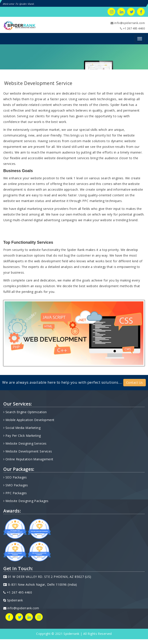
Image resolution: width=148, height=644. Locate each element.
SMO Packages (16, 485)
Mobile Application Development (29, 420)
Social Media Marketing (22, 428)
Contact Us (135, 382)
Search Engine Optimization (26, 412)
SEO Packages (16, 477)
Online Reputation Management (29, 459)
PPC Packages (16, 493)
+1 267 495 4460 (132, 28)
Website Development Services (28, 451)
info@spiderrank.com (128, 23)
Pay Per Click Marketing (23, 436)
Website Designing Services (25, 443)
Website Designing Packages (26, 501)
